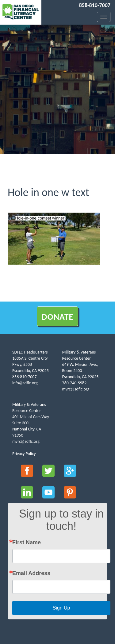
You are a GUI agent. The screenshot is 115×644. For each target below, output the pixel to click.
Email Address (31, 573)
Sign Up (61, 608)
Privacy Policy (24, 454)
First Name (27, 542)
